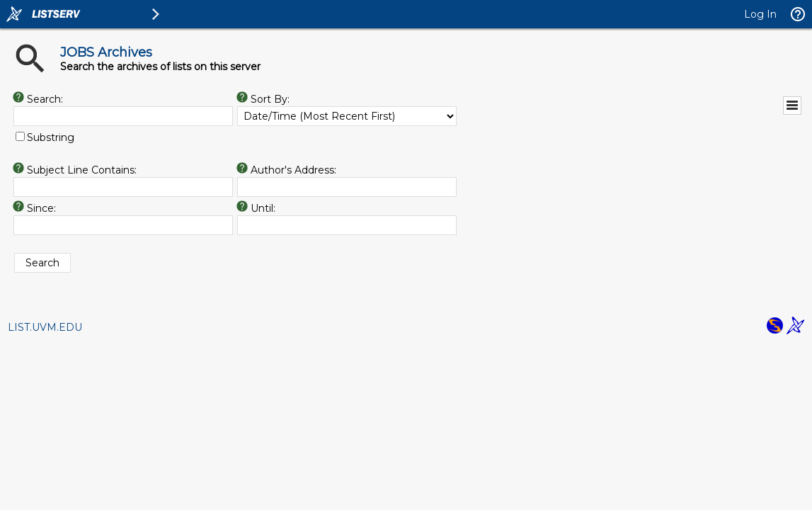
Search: (45, 99)
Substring (51, 137)
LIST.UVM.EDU (45, 327)
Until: (263, 208)
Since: (41, 208)
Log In (760, 14)
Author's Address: (293, 170)
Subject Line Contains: (82, 170)
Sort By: (270, 99)
